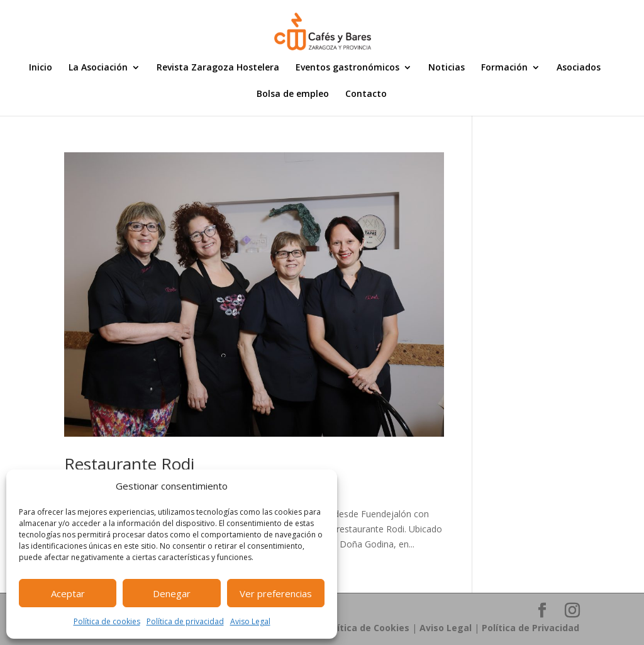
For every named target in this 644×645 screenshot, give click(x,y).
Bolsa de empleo (293, 94)
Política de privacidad (185, 621)
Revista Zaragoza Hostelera (218, 68)
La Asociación (98, 68)
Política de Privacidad (530, 628)
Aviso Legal (250, 621)
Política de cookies (107, 621)
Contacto (366, 94)
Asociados (579, 68)
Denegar (172, 593)
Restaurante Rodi (129, 464)
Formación (504, 68)
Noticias (447, 68)
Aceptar (68, 593)
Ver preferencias (276, 593)
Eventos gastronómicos (347, 68)
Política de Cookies (366, 628)
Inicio (41, 68)
